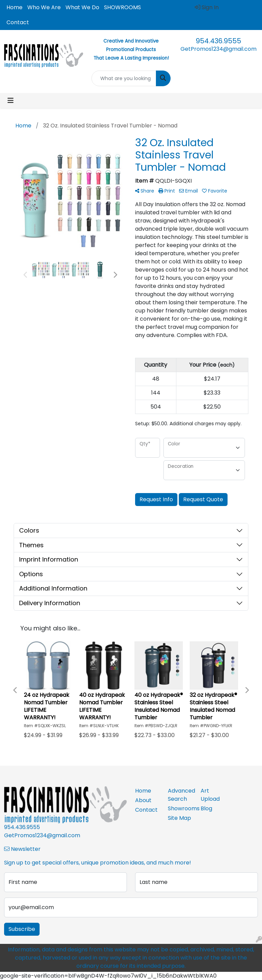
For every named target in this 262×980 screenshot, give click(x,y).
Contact (18, 22)
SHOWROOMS (122, 7)
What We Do (82, 7)
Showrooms (180, 808)
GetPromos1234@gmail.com (219, 49)
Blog (206, 808)
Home (14, 7)
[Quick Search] (124, 78)
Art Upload (210, 795)
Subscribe (22, 929)
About (143, 800)
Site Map (179, 818)
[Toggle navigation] (11, 101)
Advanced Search (180, 795)
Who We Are (44, 7)
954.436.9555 (219, 41)
